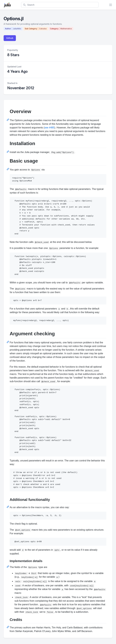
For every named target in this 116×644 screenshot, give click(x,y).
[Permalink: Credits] (8, 627)
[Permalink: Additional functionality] (8, 507)
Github (10, 38)
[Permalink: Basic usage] (8, 169)
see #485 (49, 128)
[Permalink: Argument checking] (8, 342)
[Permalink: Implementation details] (8, 567)
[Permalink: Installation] (8, 152)
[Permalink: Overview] (8, 120)
